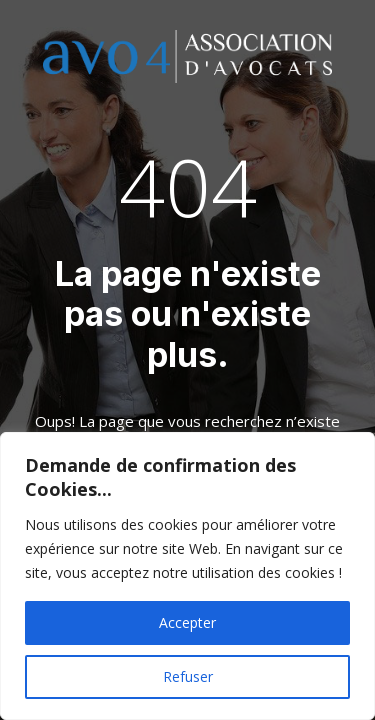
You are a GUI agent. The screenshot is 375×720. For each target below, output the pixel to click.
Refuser (188, 676)
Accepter (187, 622)
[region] (187, 576)
